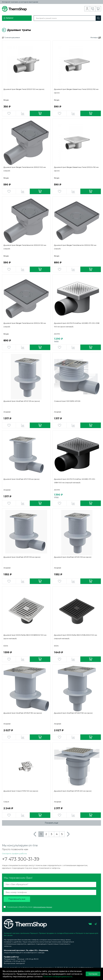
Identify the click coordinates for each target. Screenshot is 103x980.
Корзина (98, 9)
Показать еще (51, 823)
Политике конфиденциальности (58, 976)
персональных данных (43, 907)
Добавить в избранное (9, 113)
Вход (87, 9)
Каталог (8, 18)
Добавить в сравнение (23, 113)
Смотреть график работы (14, 854)
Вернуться (4, 30)
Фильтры (96, 38)
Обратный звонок (93, 9)
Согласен (93, 974)
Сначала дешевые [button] (11, 38)
